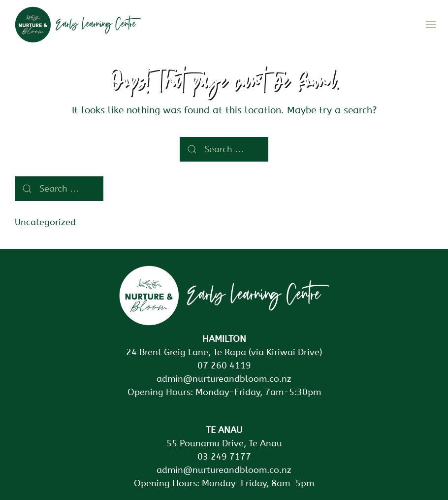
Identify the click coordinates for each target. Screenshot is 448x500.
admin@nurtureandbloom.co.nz (224, 379)
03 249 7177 (224, 457)
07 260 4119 (224, 366)
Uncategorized (45, 222)
